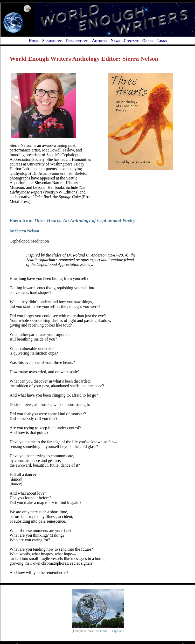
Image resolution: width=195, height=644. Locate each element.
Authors (100, 41)
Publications (77, 41)
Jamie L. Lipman (111, 631)
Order (148, 41)
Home (34, 41)
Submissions (52, 41)
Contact (131, 41)
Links (162, 41)
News (115, 41)
